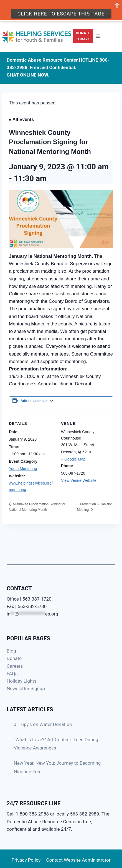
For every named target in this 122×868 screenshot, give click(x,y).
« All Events (21, 119)
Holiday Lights (22, 681)
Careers (15, 666)
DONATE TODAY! (83, 36)
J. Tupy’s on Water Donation (43, 724)
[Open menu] (98, 36)
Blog (11, 651)
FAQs (12, 674)
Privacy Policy (26, 860)
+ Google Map (73, 459)
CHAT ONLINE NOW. (28, 75)
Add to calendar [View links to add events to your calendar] (34, 401)
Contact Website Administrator (78, 860)
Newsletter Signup (26, 688)
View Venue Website (79, 480)
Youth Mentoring (23, 469)
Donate (14, 658)
